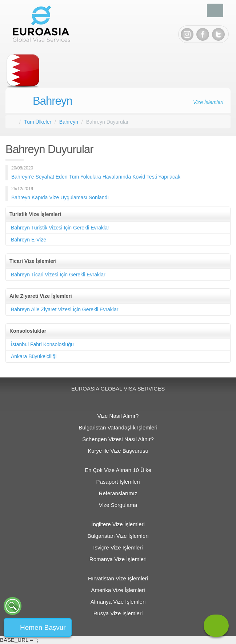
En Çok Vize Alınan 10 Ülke (118, 470)
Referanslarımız (118, 493)
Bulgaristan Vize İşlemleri (118, 536)
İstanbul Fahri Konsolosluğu (42, 344)
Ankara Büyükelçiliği (34, 356)
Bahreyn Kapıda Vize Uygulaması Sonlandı (60, 197)
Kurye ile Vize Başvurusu (118, 451)
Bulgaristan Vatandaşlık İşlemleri (118, 427)
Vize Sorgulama (118, 505)
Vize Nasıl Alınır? (118, 416)
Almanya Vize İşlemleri (118, 602)
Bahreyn (52, 101)
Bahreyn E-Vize (29, 240)
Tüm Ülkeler (38, 122)
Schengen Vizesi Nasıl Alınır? (118, 439)
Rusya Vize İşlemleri (118, 613)
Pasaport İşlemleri (118, 482)
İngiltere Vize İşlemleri (118, 524)
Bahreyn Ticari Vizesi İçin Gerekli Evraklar (58, 275)
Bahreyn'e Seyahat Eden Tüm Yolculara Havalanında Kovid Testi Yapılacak (96, 177)
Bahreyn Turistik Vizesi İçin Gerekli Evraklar (60, 228)
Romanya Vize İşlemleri (118, 559)
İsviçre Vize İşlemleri (118, 547)
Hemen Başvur (43, 627)
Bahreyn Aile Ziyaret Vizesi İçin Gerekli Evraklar (65, 309)
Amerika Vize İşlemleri (118, 590)
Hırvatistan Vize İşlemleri (118, 578)
